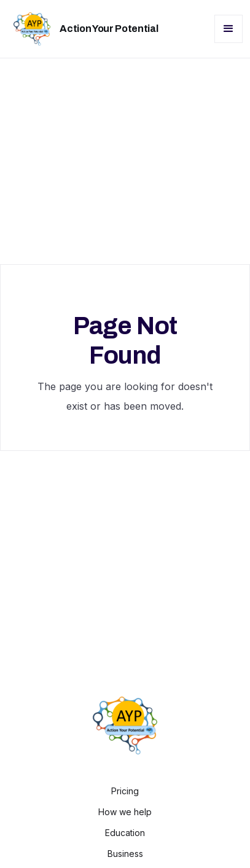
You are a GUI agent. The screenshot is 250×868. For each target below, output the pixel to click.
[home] (83, 29)
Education (125, 833)
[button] (229, 29)
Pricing (125, 791)
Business (125, 854)
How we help (125, 812)
